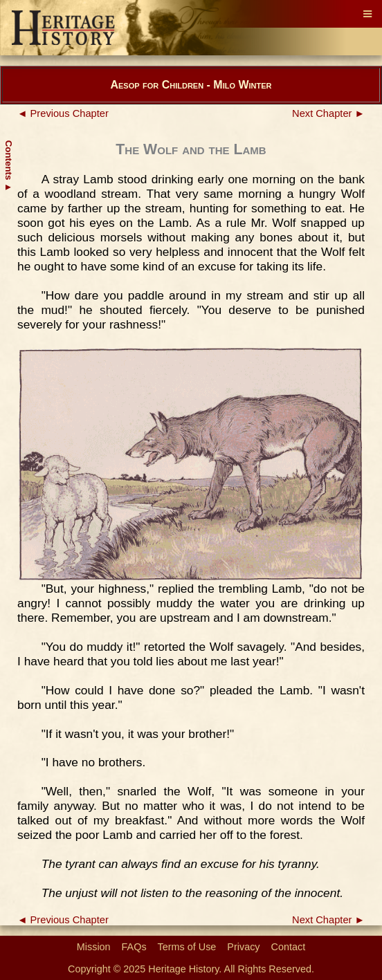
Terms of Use (187, 947)
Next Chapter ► (328, 113)
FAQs (134, 947)
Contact (289, 947)
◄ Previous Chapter (63, 113)
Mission (94, 947)
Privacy (243, 947)
